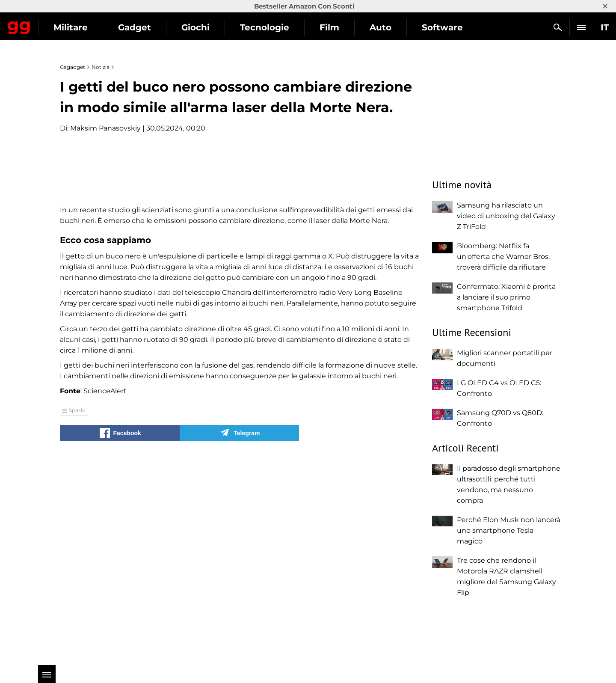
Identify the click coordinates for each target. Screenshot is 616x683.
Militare (148, 27)
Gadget (212, 27)
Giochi (272, 27)
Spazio (77, 613)
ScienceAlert (105, 593)
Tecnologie (342, 27)
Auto (458, 27)
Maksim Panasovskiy (105, 128)
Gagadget (58, 24)
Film (406, 27)
